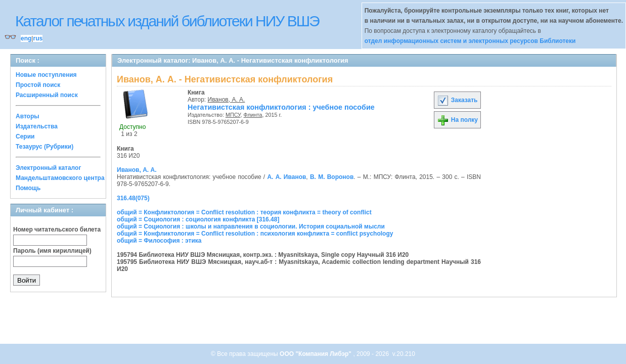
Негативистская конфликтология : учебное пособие (281, 107)
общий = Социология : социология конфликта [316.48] (198, 219)
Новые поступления (46, 75)
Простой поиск (38, 85)
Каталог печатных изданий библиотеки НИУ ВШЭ (167, 21)
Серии (25, 136)
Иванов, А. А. (227, 100)
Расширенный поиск (47, 95)
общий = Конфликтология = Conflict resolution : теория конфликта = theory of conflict (244, 212)
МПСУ (233, 115)
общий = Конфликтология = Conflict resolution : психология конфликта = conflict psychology (255, 234)
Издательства (37, 126)
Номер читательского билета (57, 230)
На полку (457, 120)
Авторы (28, 116)
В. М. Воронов (332, 177)
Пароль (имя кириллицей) (52, 251)
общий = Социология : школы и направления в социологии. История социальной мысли (251, 226)
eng (26, 38)
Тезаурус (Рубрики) (44, 147)
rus (38, 38)
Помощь (28, 188)
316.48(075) (133, 198)
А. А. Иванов (286, 177)
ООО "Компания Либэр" (316, 354)
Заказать (457, 100)
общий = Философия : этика (159, 241)
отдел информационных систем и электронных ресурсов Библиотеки (470, 41)
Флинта (253, 115)
